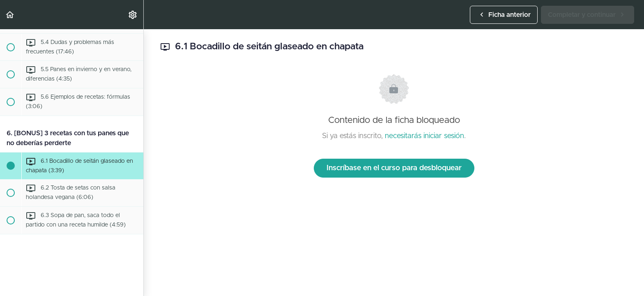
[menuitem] (133, 15)
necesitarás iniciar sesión (424, 136)
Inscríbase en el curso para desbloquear (394, 168)
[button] (10, 15)
